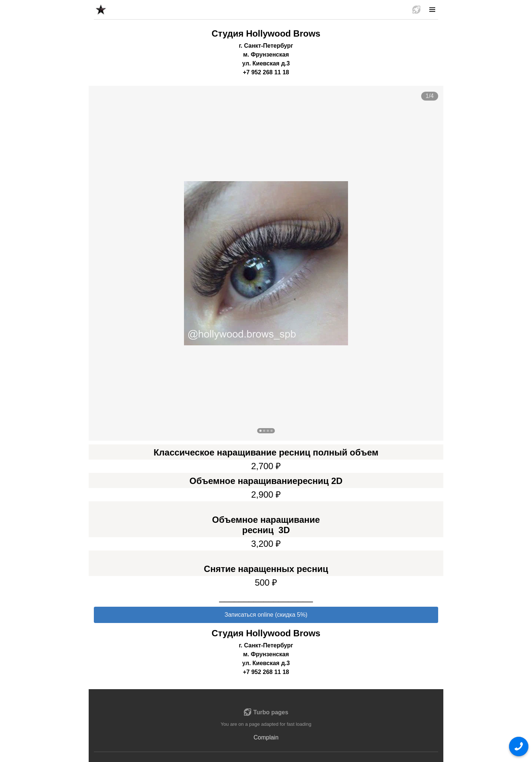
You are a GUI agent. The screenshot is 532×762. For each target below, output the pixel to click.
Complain (266, 737)
